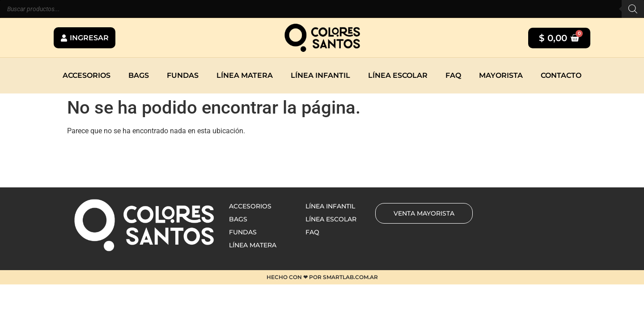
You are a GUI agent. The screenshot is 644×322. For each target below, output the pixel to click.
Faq (453, 75)
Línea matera (245, 75)
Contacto (561, 75)
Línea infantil (320, 75)
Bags (139, 75)
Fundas (183, 75)
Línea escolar (398, 75)
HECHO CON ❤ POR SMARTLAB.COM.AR (322, 277)
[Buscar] (633, 9)
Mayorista (501, 75)
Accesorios (87, 75)
